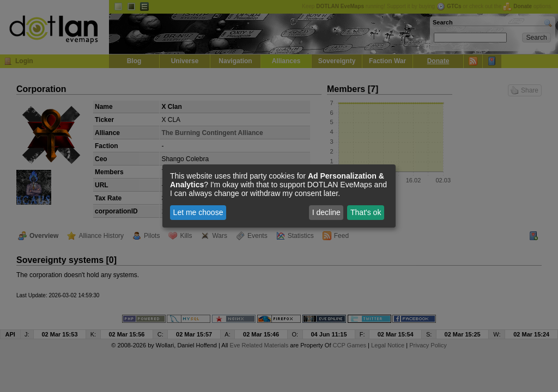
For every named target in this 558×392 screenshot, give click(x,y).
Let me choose (198, 212)
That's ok (366, 212)
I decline (326, 212)
